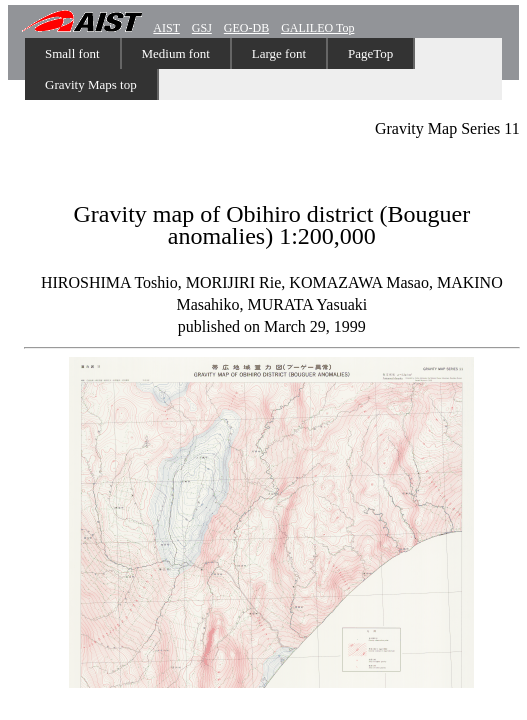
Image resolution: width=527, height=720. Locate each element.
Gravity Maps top (91, 84)
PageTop (370, 53)
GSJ (202, 28)
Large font (279, 53)
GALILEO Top (317, 28)
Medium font (176, 53)
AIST (166, 28)
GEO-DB (246, 28)
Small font (72, 53)
